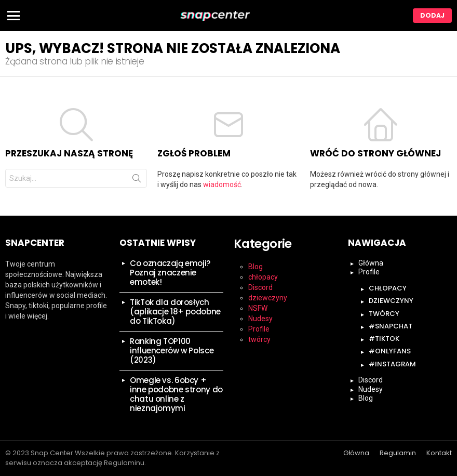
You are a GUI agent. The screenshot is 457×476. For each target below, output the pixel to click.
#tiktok (384, 339)
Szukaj (137, 180)
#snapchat (391, 326)
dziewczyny (268, 298)
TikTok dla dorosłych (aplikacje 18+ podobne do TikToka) (175, 312)
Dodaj (432, 15)
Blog (256, 267)
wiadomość (222, 184)
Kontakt (439, 453)
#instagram (392, 364)
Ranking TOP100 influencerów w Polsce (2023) (172, 351)
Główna (371, 263)
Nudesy (260, 319)
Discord (260, 287)
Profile (259, 329)
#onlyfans (390, 351)
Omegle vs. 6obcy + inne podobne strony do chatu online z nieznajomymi (176, 394)
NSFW (258, 308)
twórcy (259, 339)
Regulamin (398, 453)
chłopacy (263, 277)
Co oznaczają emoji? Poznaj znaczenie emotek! (170, 273)
